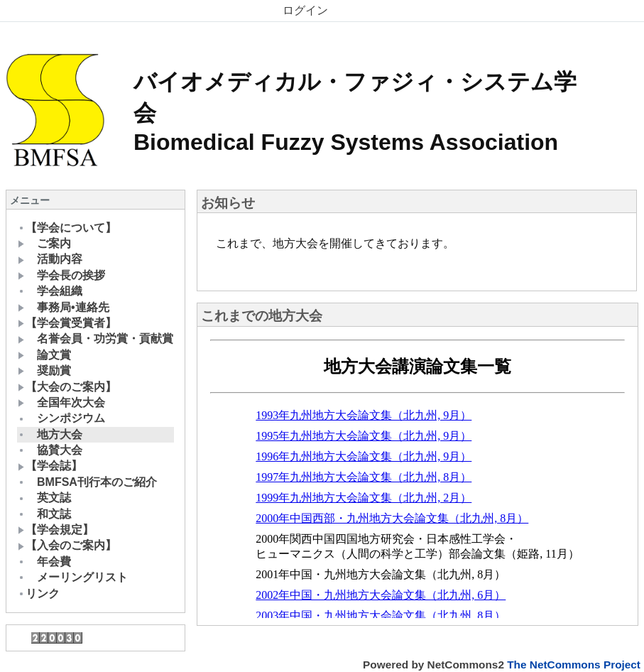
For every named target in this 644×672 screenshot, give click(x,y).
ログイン (305, 10)
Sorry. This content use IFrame (417, 476)
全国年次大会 (61, 402)
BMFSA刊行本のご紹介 (87, 482)
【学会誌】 (50, 466)
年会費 (44, 562)
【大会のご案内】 (67, 387)
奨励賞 (44, 370)
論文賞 (44, 355)
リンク (39, 594)
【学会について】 (67, 228)
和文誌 (44, 514)
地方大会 (50, 434)
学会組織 (50, 291)
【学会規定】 (56, 530)
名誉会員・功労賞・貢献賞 (95, 338)
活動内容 (50, 259)
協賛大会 (50, 450)
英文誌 (44, 498)
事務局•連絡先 (64, 307)
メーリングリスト (73, 577)
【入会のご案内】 (67, 545)
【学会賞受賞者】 (67, 323)
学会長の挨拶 (61, 275)
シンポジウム (61, 418)
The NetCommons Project (574, 665)
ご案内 (44, 243)
